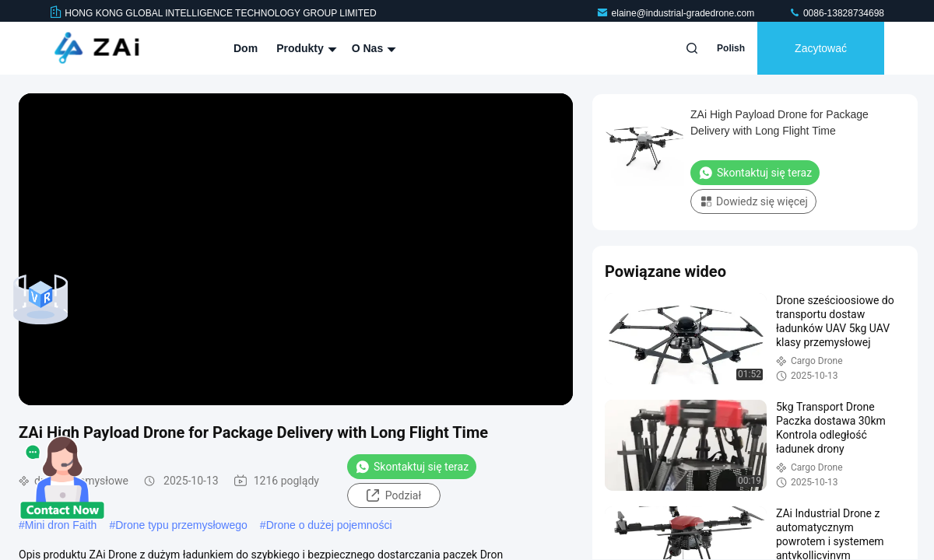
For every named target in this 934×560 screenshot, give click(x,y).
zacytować (821, 48)
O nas (372, 48)
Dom (246, 48)
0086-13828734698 (836, 13)
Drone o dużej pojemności (329, 525)
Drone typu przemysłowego (181, 525)
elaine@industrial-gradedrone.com (677, 13)
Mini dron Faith (61, 525)
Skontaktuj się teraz (412, 467)
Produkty (305, 48)
